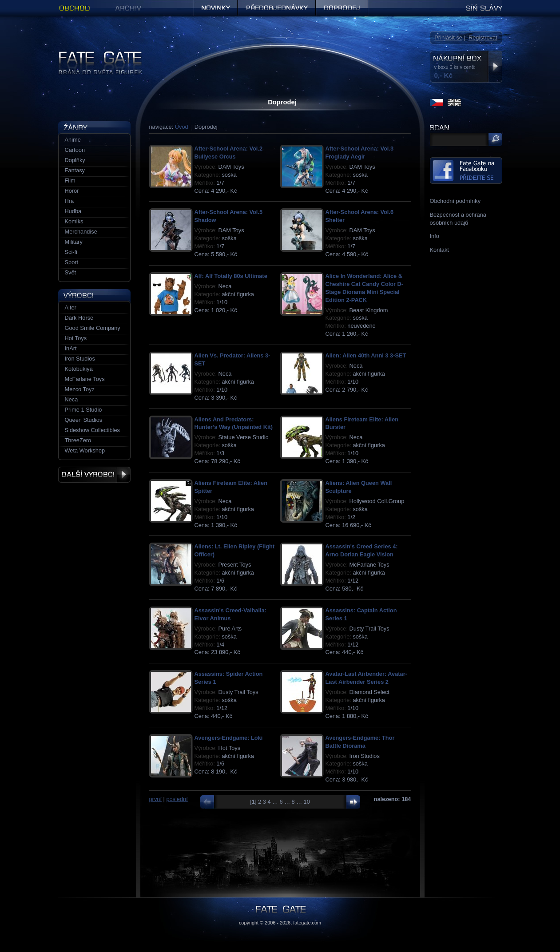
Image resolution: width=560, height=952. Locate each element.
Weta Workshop (85, 450)
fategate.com (307, 923)
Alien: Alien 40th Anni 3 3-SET (366, 355)
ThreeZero (78, 440)
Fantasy (75, 170)
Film (70, 180)
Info (435, 236)
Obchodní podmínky (455, 201)
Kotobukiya (79, 369)
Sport (72, 262)
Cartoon (75, 150)
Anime (73, 140)
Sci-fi (71, 252)
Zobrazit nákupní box (495, 67)
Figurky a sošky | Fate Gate (93, 54)
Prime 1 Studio (83, 410)
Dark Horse (79, 318)
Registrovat (483, 38)
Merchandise (81, 232)
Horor (72, 191)
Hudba (73, 211)
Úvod (182, 127)
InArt (71, 348)
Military (74, 242)
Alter (71, 307)
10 (307, 802)
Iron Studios (80, 359)
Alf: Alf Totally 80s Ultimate (231, 276)
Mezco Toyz (80, 389)
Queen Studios (84, 420)
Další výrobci (94, 475)
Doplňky (75, 160)
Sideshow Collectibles (92, 430)
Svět (71, 272)
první (155, 799)
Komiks (74, 221)
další (351, 802)
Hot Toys (76, 338)
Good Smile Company (93, 328)
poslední (177, 799)
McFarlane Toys (85, 379)
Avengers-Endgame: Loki (229, 738)
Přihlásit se (448, 38)
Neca (71, 399)
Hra (70, 201)
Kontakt (439, 250)
